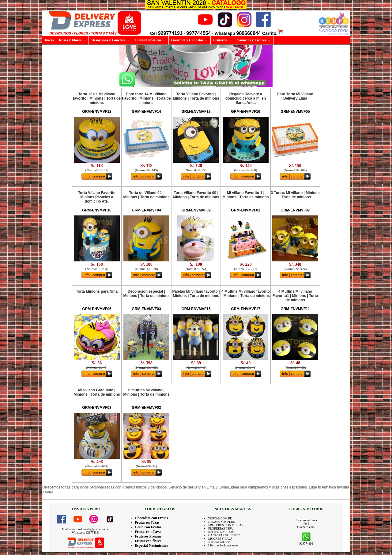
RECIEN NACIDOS (221, 532)
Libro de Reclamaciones (223, 545)
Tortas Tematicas (150, 40)
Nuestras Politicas (219, 542)
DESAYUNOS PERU (222, 522)
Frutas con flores (148, 541)
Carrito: (273, 33)
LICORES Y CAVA (220, 539)
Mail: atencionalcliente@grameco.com (86, 529)
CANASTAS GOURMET (224, 535)
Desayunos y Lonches (110, 40)
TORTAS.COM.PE (220, 518)
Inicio (49, 40)
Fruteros (222, 40)
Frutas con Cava (148, 532)
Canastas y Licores (253, 40)
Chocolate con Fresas (151, 518)
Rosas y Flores (72, 40)
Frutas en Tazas (147, 523)
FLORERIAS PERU (221, 528)
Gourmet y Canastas (190, 40)
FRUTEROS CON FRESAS (226, 525)
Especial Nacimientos (151, 545)
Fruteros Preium (148, 536)
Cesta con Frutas (148, 527)
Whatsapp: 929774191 (86, 532)
